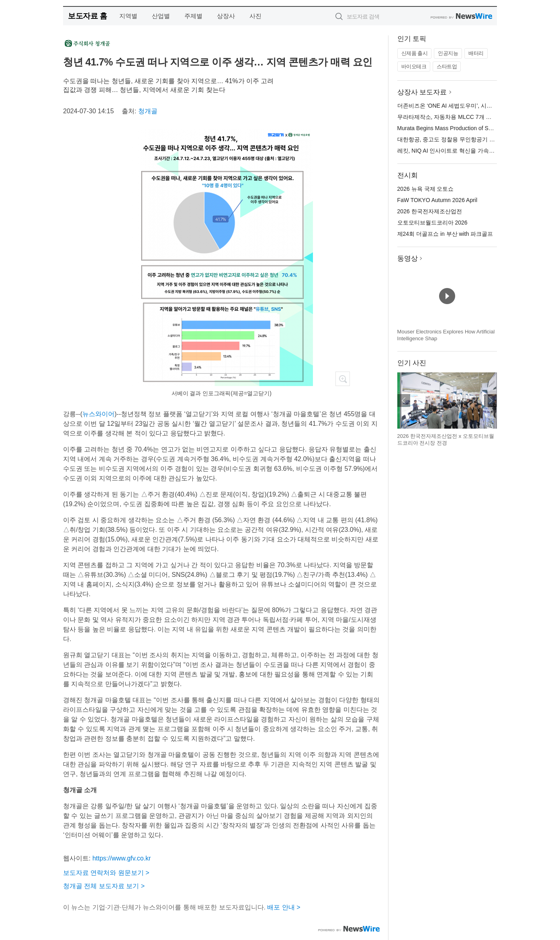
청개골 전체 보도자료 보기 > (104, 886)
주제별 (193, 16)
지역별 (128, 16)
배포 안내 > (284, 907)
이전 (404, 401)
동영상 (408, 258)
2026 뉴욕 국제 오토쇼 (426, 189)
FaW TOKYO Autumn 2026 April (437, 200)
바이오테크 (414, 66)
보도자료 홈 (87, 16)
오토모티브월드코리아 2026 (432, 223)
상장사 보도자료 (422, 92)
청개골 (148, 111)
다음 (491, 401)
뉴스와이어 (98, 414)
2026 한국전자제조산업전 (430, 211)
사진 (255, 16)
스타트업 (447, 66)
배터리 (476, 53)
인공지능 (448, 53)
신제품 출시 (415, 53)
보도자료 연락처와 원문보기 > (106, 873)
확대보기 (343, 379)
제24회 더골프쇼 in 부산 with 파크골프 (445, 234)
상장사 (226, 16)
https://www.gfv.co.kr (122, 858)
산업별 (161, 16)
